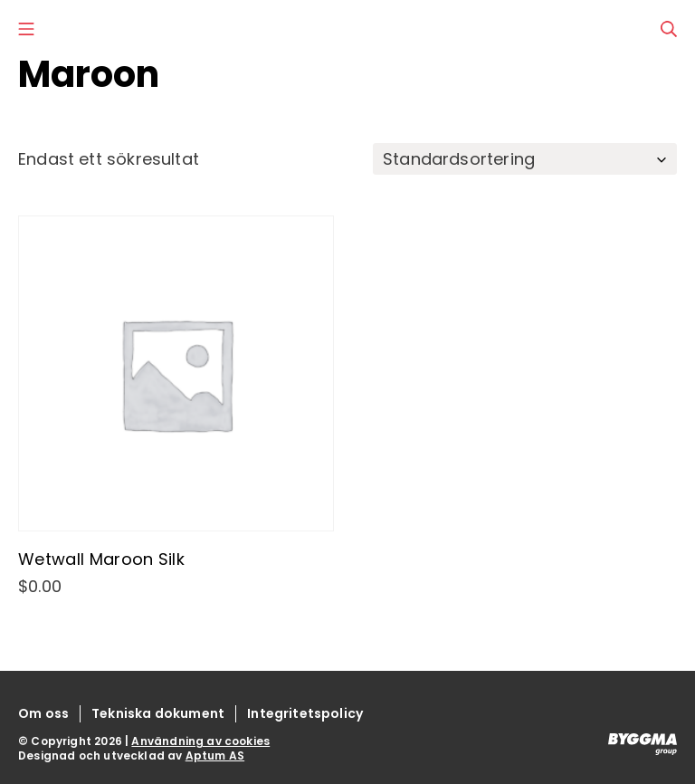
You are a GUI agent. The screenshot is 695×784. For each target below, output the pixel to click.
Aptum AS (215, 755)
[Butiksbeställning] (525, 159)
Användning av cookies (200, 741)
